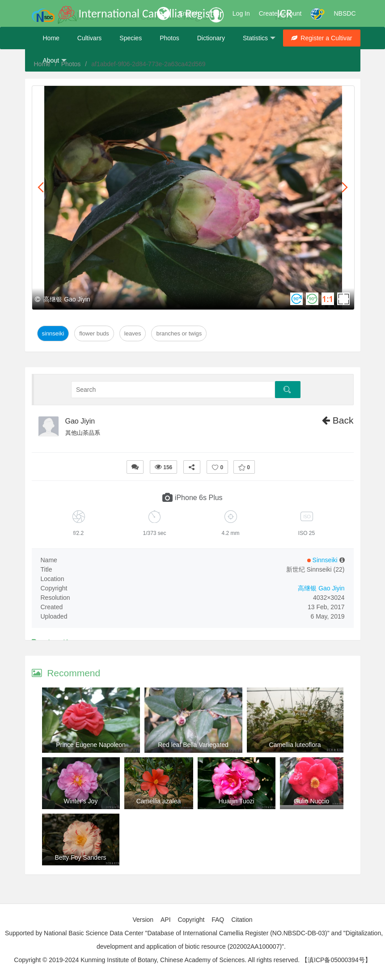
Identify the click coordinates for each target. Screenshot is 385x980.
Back (338, 420)
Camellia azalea (159, 801)
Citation (242, 920)
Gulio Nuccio (311, 801)
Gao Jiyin (80, 421)
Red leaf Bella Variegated (193, 745)
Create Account (280, 13)
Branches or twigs (179, 333)
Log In (241, 13)
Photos (169, 38)
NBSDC (345, 13)
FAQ (218, 920)
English (189, 13)
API (166, 920)
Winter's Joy (81, 801)
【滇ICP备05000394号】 (336, 960)
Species (131, 38)
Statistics (259, 38)
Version (143, 920)
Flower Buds (94, 333)
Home (51, 38)
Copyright (191, 920)
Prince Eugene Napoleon (91, 745)
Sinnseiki (53, 333)
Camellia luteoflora (295, 745)
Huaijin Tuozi (236, 801)
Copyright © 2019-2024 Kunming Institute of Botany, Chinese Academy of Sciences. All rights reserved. (157, 960)
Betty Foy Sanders (80, 857)
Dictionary (211, 38)
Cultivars (89, 38)
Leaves (133, 333)
